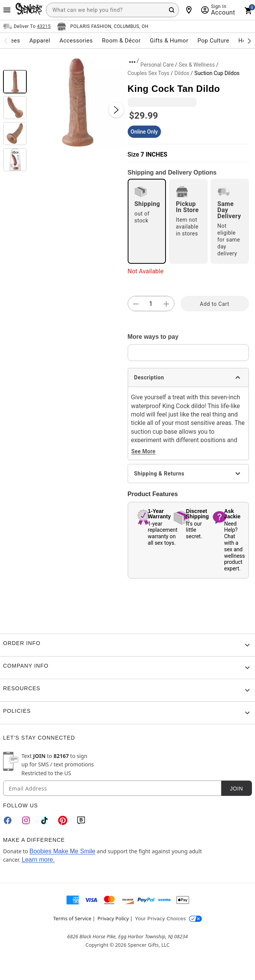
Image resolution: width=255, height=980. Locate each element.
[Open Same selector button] (27, 26)
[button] (77, 102)
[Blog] (81, 820)
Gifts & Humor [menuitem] (169, 41)
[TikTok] (44, 820)
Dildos (182, 73)
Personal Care (157, 65)
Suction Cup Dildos (217, 73)
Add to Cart (215, 304)
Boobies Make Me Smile (63, 851)
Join (236, 789)
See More (144, 451)
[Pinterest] (63, 820)
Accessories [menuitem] (76, 41)
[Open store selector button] (103, 26)
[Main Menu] (7, 10)
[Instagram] (26, 820)
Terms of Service (72, 918)
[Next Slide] (116, 110)
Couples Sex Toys (149, 73)
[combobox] (112, 10)
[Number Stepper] (151, 304)
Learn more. (38, 860)
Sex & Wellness (197, 65)
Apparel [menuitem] (40, 41)
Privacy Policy (113, 918)
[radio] (147, 221)
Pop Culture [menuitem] (213, 41)
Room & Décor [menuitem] (121, 41)
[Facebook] (8, 820)
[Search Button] (172, 10)
